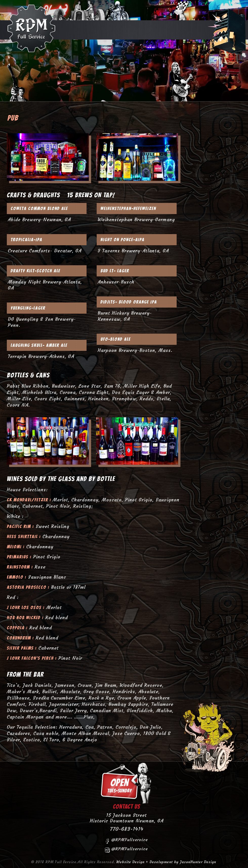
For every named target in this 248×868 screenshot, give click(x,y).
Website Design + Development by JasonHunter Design (166, 862)
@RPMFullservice (126, 840)
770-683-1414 (127, 829)
